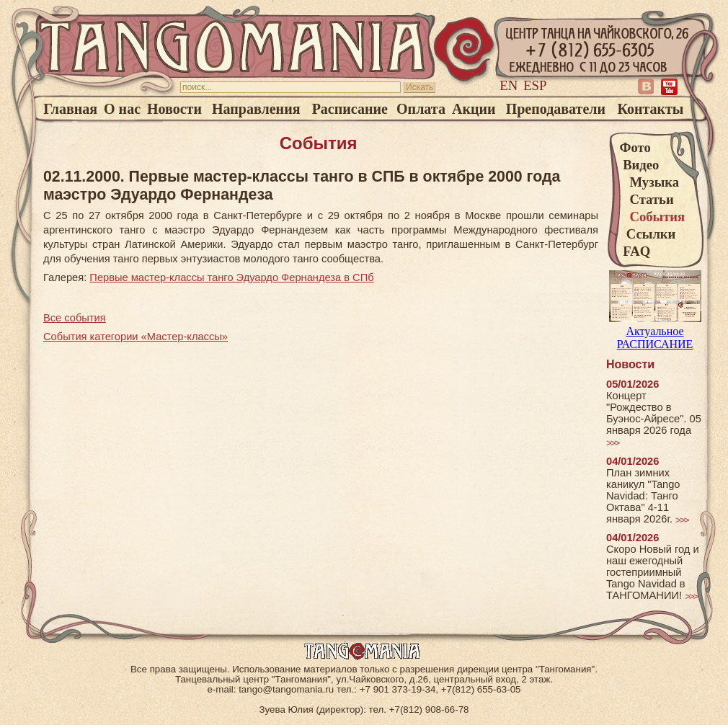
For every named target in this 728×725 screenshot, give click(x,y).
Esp (535, 85)
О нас (122, 109)
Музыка (650, 182)
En (509, 85)
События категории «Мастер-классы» (136, 337)
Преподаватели (556, 109)
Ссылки (648, 234)
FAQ (635, 251)
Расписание (350, 109)
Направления (256, 109)
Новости (174, 109)
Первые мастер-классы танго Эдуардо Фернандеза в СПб (231, 277)
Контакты (650, 109)
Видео (640, 165)
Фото (635, 147)
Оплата (421, 109)
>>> (612, 443)
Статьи (647, 199)
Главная (70, 109)
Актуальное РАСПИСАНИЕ (655, 331)
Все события (75, 318)
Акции (474, 109)
